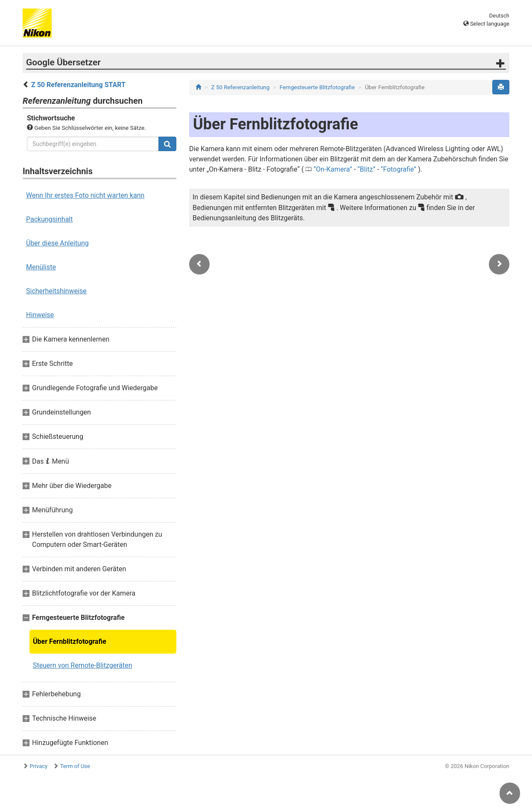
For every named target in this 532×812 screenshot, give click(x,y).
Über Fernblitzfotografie (70, 641)
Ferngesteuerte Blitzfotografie (317, 87)
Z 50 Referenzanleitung (241, 87)
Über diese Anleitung (57, 243)
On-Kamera (333, 169)
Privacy (38, 766)
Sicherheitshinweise (56, 291)
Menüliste (41, 267)
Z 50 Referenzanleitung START (78, 85)
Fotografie (398, 169)
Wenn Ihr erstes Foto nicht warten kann (85, 195)
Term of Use (75, 766)
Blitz (367, 169)
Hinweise (40, 315)
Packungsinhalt (49, 219)
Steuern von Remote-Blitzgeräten (83, 665)
